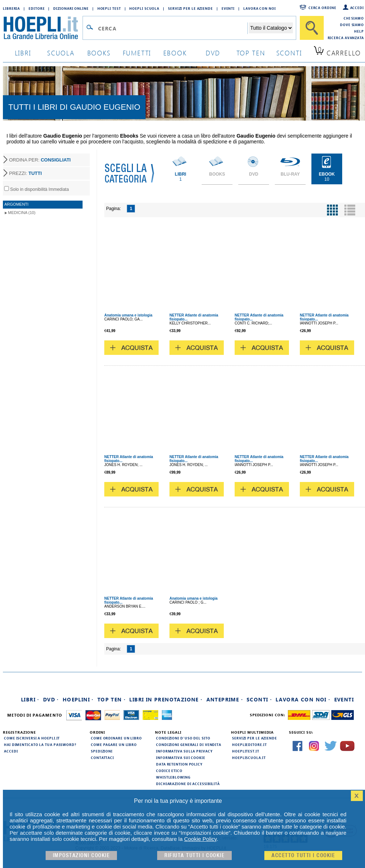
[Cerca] (312, 28)
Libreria (11, 8)
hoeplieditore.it (249, 745)
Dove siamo (352, 25)
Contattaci (102, 758)
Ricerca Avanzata (346, 38)
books (99, 53)
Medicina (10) (22, 213)
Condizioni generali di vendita (189, 745)
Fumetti (137, 53)
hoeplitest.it (246, 751)
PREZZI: (25, 173)
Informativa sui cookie (181, 758)
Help (359, 31)
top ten (251, 53)
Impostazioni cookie (81, 856)
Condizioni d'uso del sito (183, 738)
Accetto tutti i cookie (303, 856)
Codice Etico (169, 771)
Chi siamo (354, 18)
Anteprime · (225, 699)
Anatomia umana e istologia (128, 315)
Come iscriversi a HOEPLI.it (32, 738)
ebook (175, 53)
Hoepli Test (109, 8)
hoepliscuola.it (249, 758)
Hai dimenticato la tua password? (40, 745)
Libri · (30, 699)
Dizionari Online (71, 8)
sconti (289, 53)
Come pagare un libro (114, 745)
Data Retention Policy (179, 764)
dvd (213, 53)
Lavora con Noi (260, 8)
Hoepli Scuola (144, 8)
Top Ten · (112, 699)
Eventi (228, 8)
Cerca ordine (322, 8)
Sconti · (259, 699)
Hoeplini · (78, 699)
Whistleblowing (173, 777)
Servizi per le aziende (190, 8)
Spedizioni (102, 751)
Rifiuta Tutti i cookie (194, 856)
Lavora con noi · (303, 699)
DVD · (51, 699)
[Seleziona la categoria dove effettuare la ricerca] (271, 28)
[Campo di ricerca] (173, 28)
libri (23, 53)
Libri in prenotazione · (166, 699)
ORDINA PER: (40, 160)
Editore (37, 8)
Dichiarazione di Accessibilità (188, 784)
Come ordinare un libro (116, 738)
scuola (61, 53)
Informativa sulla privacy (184, 751)
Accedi (357, 8)
